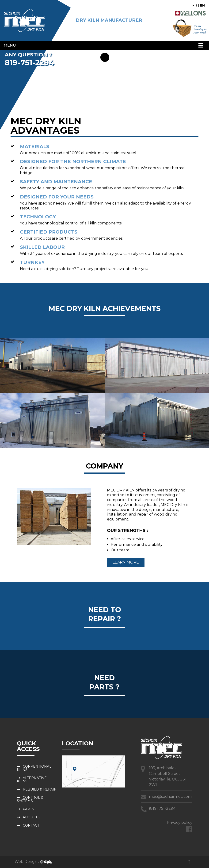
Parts (28, 809)
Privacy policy (180, 822)
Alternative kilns (32, 780)
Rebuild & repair (40, 789)
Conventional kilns (34, 768)
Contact (31, 825)
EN (202, 5)
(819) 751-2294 (162, 808)
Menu (10, 45)
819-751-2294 (29, 63)
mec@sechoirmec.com (170, 797)
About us (32, 817)
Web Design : (33, 862)
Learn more (126, 562)
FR (195, 5)
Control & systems (30, 799)
